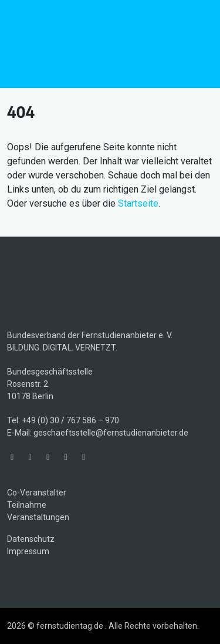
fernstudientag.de (95, 44)
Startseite (138, 203)
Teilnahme (27, 505)
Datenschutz (31, 539)
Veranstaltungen (38, 517)
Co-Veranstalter (37, 493)
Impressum (28, 551)
